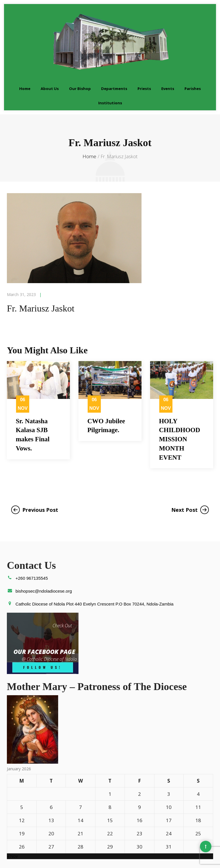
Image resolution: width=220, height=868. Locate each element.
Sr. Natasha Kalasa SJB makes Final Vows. (34, 411)
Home (25, 64)
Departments (114, 64)
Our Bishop (80, 64)
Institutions (110, 79)
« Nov (12, 834)
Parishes (193, 64)
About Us (50, 64)
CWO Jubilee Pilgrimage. (107, 401)
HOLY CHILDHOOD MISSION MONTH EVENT (181, 416)
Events (168, 64)
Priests (144, 64)
